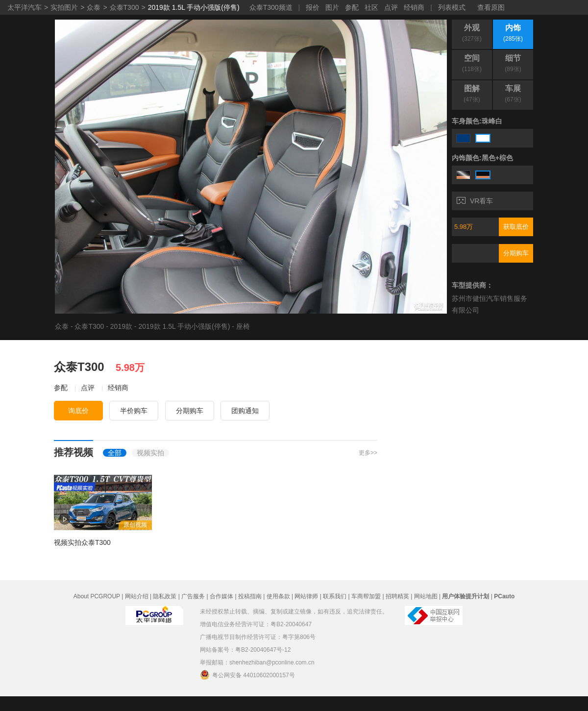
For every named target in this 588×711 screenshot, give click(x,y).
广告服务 (193, 596)
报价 (313, 7)
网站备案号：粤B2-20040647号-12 (245, 650)
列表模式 (452, 7)
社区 (371, 7)
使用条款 (278, 596)
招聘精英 (397, 596)
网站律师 (306, 596)
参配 (352, 7)
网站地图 (426, 596)
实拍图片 (64, 7)
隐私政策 (165, 596)
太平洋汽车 (24, 7)
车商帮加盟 (366, 596)
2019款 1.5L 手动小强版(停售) (194, 7)
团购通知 (245, 411)
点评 (391, 7)
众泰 (94, 7)
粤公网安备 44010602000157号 (247, 675)
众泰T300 (124, 7)
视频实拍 (150, 453)
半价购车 (134, 411)
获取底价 (516, 227)
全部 (115, 453)
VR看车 (475, 201)
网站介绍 (137, 596)
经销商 (414, 7)
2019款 (121, 326)
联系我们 (335, 596)
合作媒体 (221, 596)
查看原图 (491, 7)
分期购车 (516, 253)
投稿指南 (250, 596)
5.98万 (464, 227)
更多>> (368, 453)
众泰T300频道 (271, 7)
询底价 (78, 411)
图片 (332, 7)
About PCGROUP (97, 596)
